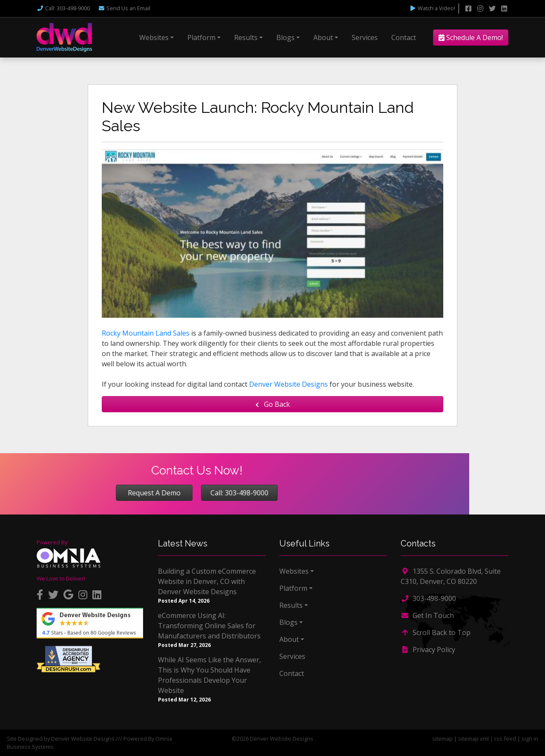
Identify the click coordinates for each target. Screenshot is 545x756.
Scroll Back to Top (436, 632)
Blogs (285, 37)
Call (63, 8)
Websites (154, 37)
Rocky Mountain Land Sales (146, 333)
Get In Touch (427, 615)
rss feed (505, 739)
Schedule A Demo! (471, 37)
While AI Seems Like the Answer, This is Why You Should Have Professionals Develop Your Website (209, 675)
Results (246, 37)
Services (365, 37)
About (323, 37)
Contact (404, 37)
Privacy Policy (428, 650)
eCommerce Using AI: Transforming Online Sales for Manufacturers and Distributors (209, 626)
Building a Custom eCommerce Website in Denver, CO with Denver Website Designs (207, 581)
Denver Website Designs (288, 384)
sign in (530, 739)
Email (124, 8)
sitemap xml (473, 739)
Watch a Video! (432, 8)
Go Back (273, 404)
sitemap (442, 739)
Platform (201, 37)
